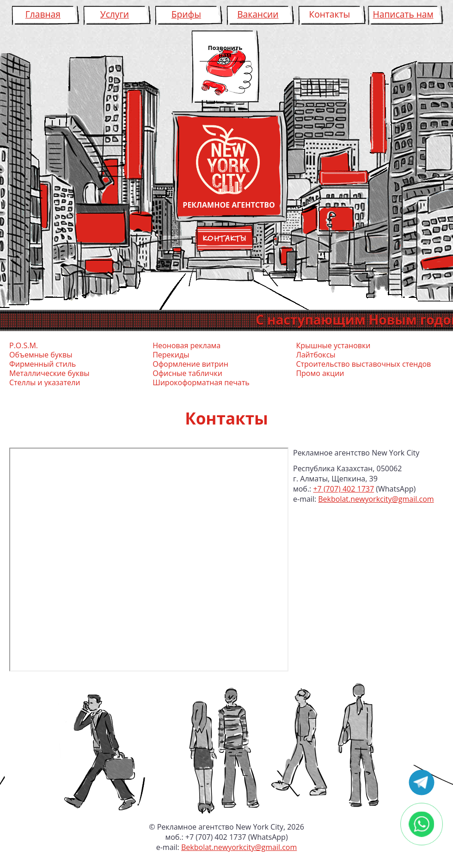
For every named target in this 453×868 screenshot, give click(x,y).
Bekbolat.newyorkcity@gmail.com (376, 499)
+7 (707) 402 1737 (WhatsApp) (237, 837)
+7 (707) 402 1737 (343, 489)
